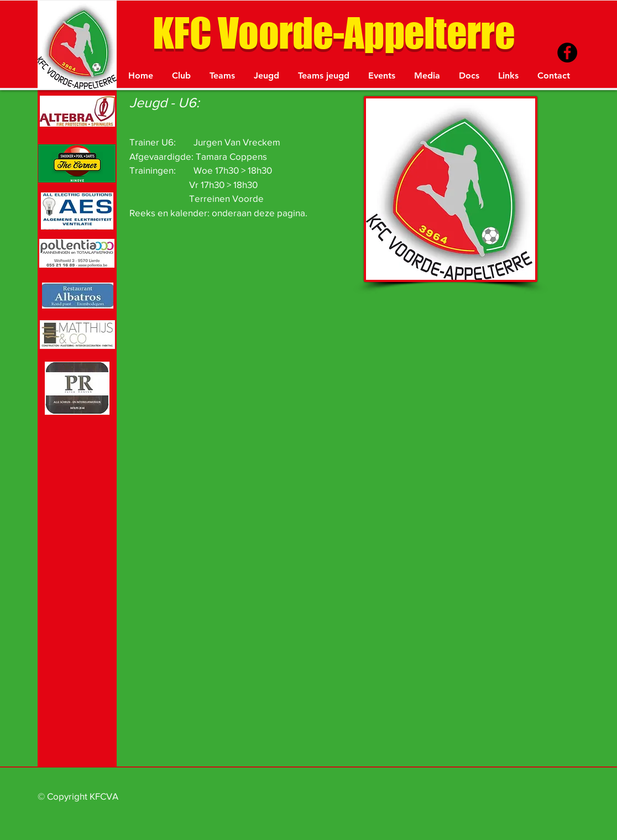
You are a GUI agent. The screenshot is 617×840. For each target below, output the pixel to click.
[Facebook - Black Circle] (567, 53)
